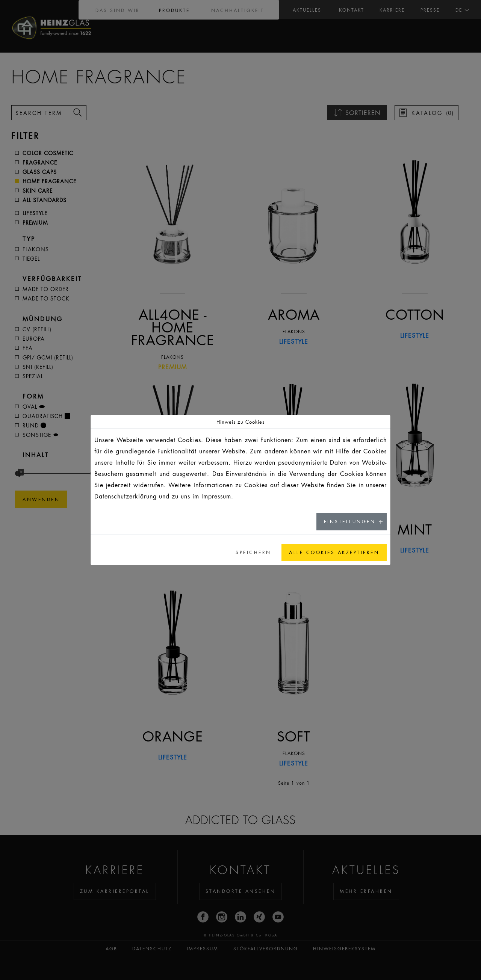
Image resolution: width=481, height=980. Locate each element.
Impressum (216, 496)
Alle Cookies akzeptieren (334, 552)
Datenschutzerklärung (126, 496)
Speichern (253, 552)
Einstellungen (350, 522)
